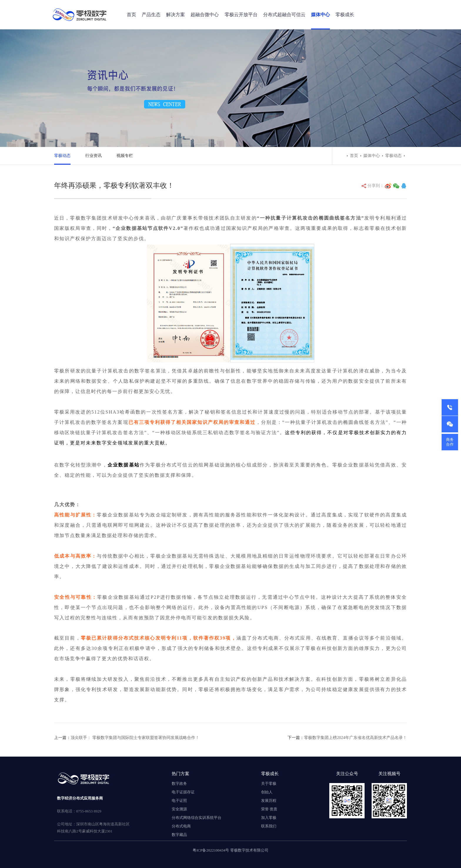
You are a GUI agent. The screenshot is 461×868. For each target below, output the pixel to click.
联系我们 (269, 826)
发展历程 (269, 801)
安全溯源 (179, 809)
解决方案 (176, 15)
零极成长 (345, 15)
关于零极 (269, 783)
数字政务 (179, 783)
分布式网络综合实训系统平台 (197, 818)
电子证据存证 (183, 792)
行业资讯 (93, 156)
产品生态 (151, 15)
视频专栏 (125, 156)
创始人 (267, 792)
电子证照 (179, 801)
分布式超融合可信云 (284, 15)
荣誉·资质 (269, 809)
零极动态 (62, 156)
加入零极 (269, 818)
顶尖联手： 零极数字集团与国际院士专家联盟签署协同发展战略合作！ (135, 738)
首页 (131, 15)
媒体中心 (320, 15)
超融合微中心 (205, 15)
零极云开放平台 (241, 15)
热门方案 (181, 773)
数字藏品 (179, 835)
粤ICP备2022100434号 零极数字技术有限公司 (230, 850)
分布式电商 (181, 826)
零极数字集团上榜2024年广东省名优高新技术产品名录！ (355, 738)
